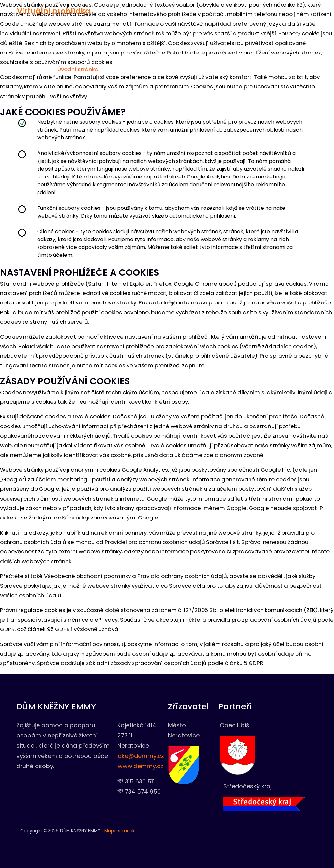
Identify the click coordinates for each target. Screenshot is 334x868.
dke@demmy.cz (141, 756)
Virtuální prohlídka (47, 11)
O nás (162, 37)
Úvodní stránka (77, 69)
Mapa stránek (120, 831)
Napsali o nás (213, 37)
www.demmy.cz (141, 766)
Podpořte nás (280, 37)
